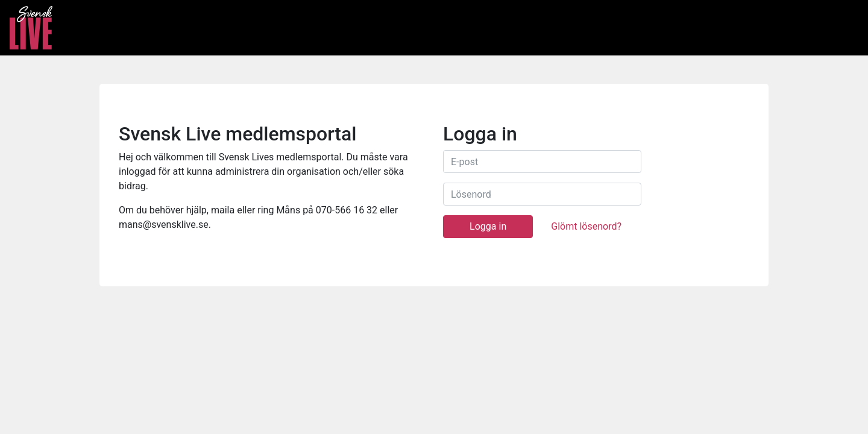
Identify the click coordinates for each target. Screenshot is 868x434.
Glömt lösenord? (586, 226)
